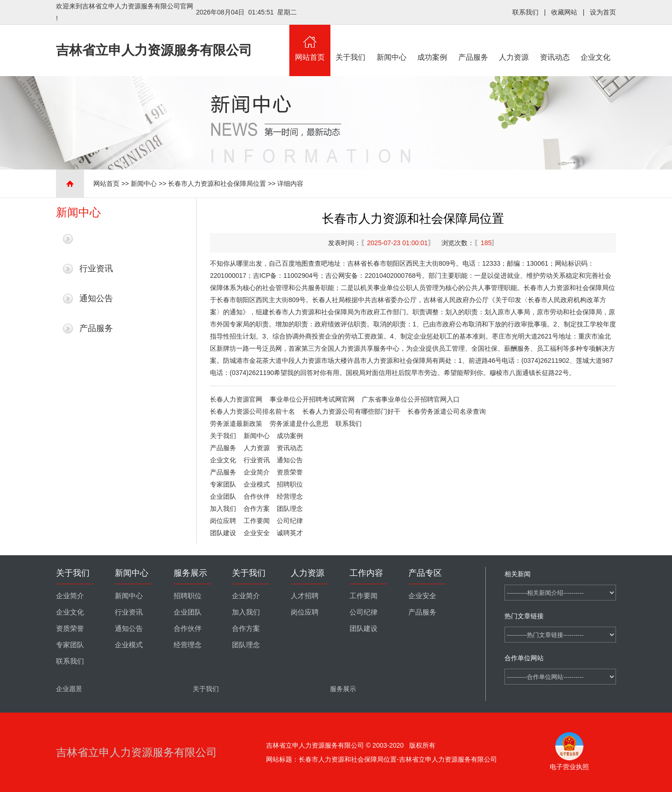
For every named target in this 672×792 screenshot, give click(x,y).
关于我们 (351, 43)
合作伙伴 (257, 496)
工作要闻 (257, 521)
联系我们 (525, 12)
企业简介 (257, 472)
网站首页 (310, 43)
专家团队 (223, 484)
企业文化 (596, 43)
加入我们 (223, 509)
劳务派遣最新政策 (236, 424)
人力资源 (514, 43)
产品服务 (473, 43)
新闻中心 (392, 43)
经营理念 (290, 496)
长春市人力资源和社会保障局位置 (217, 184)
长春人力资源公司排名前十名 (252, 411)
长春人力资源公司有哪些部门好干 (351, 411)
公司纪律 (290, 521)
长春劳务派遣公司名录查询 (447, 411)
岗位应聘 (223, 521)
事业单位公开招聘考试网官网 (312, 399)
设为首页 (603, 12)
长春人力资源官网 (236, 399)
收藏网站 (564, 12)
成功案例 (433, 43)
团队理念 (290, 509)
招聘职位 (290, 484)
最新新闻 (96, 239)
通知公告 (96, 298)
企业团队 (223, 496)
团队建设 (223, 533)
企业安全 (257, 533)
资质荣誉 (290, 472)
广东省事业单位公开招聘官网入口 (411, 399)
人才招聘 (305, 596)
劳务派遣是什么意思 (299, 424)
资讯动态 (555, 43)
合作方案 (257, 509)
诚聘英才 (290, 533)
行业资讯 (96, 269)
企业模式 (257, 484)
